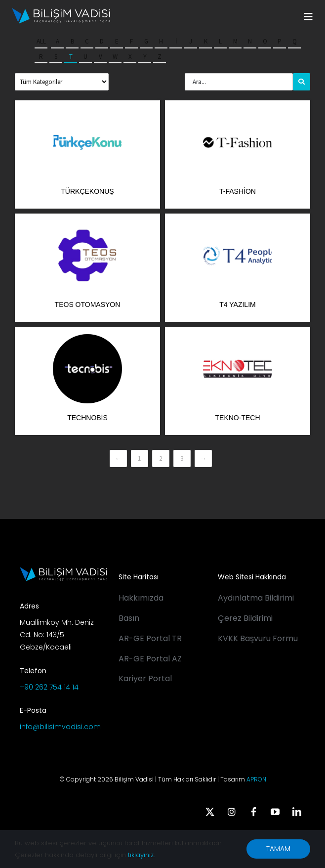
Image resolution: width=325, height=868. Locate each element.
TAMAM (278, 849)
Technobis (87, 418)
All (41, 41)
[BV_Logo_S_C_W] (61, 11)
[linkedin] (297, 812)
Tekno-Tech (238, 418)
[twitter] (210, 812)
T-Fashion (238, 191)
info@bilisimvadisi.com (60, 727)
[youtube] (275, 812)
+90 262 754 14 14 (49, 687)
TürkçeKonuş (87, 191)
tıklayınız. (141, 855)
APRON (256, 779)
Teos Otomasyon (88, 304)
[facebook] (253, 812)
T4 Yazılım (237, 304)
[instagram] (232, 812)
